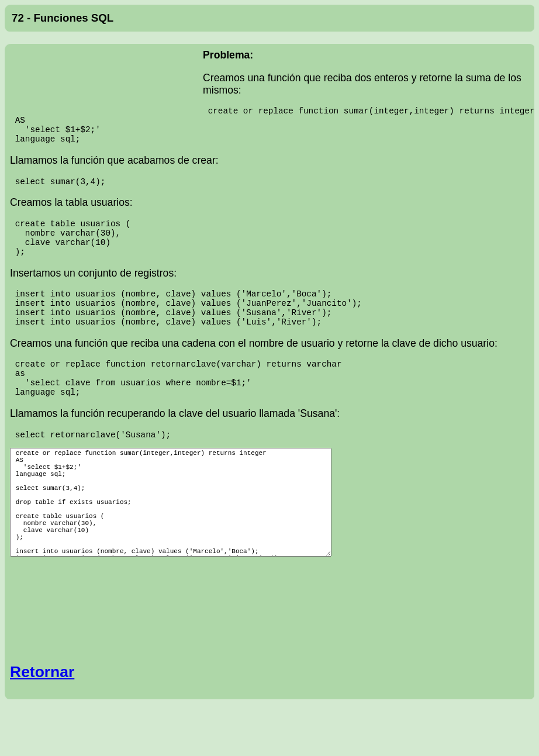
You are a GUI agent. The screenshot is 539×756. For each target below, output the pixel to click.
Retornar (42, 703)
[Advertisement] (106, 81)
